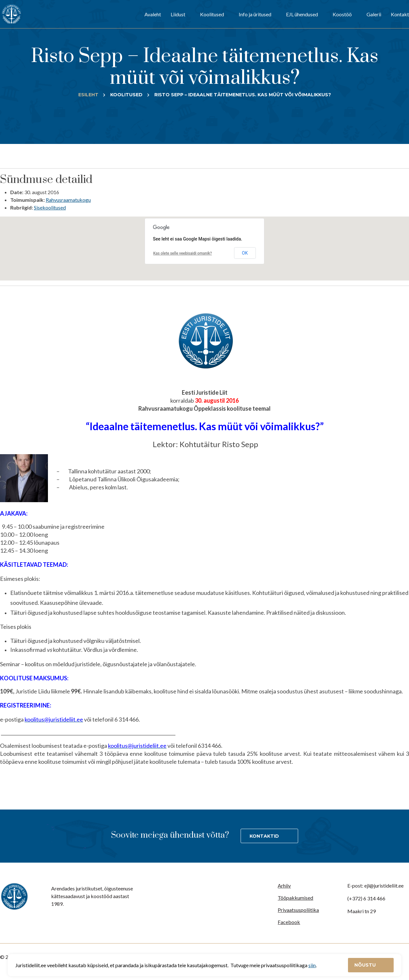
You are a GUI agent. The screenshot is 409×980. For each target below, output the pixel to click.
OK (245, 253)
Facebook (289, 922)
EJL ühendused (302, 14)
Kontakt (400, 14)
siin (312, 965)
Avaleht (153, 14)
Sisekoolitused (50, 207)
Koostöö (342, 14)
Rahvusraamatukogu (68, 200)
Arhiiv (284, 885)
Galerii (374, 14)
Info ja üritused (255, 14)
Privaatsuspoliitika (298, 910)
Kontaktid (264, 836)
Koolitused (212, 14)
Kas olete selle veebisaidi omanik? (183, 253)
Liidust (178, 14)
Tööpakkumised (295, 898)
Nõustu (366, 965)
